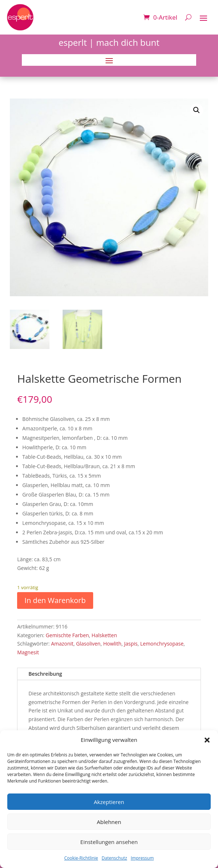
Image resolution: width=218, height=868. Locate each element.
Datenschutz (114, 858)
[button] (207, 740)
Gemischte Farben (68, 635)
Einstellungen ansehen (109, 842)
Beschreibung (45, 674)
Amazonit (62, 644)
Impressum (142, 858)
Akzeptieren (109, 802)
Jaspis (131, 644)
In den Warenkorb (55, 600)
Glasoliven (88, 644)
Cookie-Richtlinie (81, 858)
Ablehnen (109, 822)
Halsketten (104, 635)
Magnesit (28, 652)
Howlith (112, 644)
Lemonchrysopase (162, 644)
